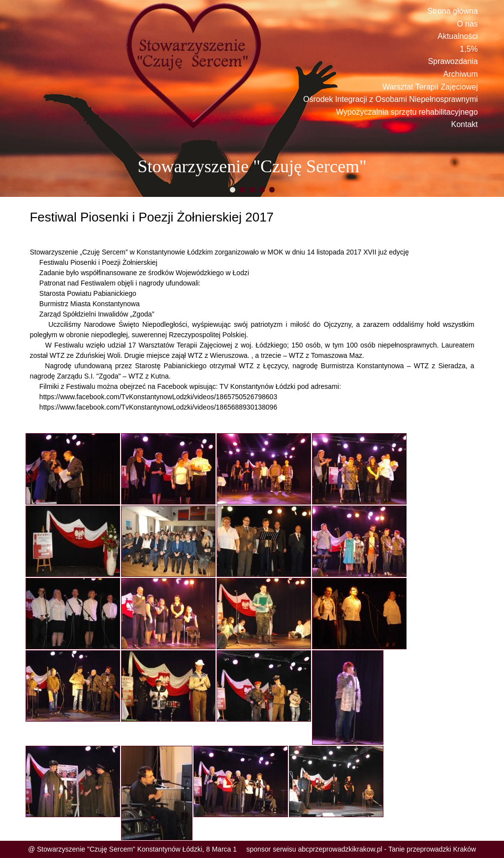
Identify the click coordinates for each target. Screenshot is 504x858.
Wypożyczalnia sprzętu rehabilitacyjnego (407, 112)
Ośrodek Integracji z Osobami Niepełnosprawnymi (391, 99)
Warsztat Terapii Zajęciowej (430, 87)
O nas (467, 24)
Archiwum (461, 74)
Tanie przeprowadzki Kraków (432, 849)
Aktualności (458, 36)
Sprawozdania (453, 61)
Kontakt (465, 124)
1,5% (469, 49)
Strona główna (453, 11)
